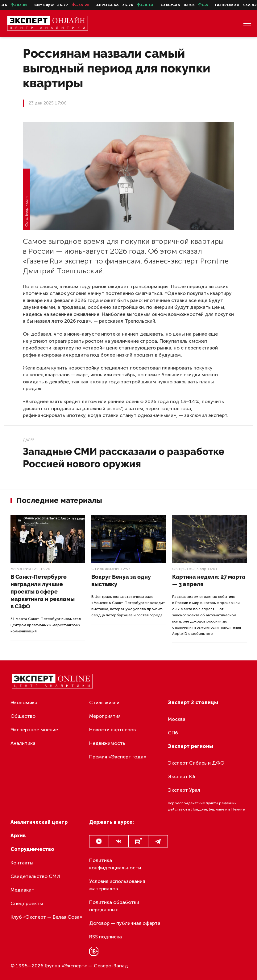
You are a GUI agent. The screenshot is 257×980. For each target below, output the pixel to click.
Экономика (24, 702)
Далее (29, 440)
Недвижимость (107, 743)
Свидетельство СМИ (35, 876)
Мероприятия (25, 569)
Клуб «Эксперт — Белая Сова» (46, 917)
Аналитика (23, 743)
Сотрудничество (32, 849)
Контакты (22, 863)
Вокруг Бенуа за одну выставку (121, 580)
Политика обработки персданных (114, 906)
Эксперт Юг (182, 776)
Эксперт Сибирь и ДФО (196, 763)
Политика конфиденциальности (115, 864)
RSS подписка (106, 937)
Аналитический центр (39, 822)
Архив (18, 836)
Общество (183, 569)
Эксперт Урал (184, 790)
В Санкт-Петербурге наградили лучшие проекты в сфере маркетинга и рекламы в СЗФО (43, 592)
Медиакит (22, 890)
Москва (177, 719)
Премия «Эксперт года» (118, 757)
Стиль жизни (105, 569)
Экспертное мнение (34, 730)
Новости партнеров (112, 730)
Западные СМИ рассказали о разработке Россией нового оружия (124, 457)
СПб (173, 733)
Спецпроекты (27, 903)
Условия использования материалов (117, 885)
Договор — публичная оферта (125, 923)
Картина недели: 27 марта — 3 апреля (209, 580)
